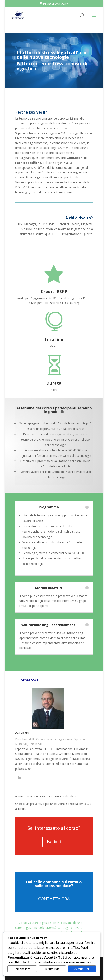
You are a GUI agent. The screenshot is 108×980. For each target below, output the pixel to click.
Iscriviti (54, 842)
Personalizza (22, 969)
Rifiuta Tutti (52, 969)
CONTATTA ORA (54, 899)
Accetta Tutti (82, 969)
